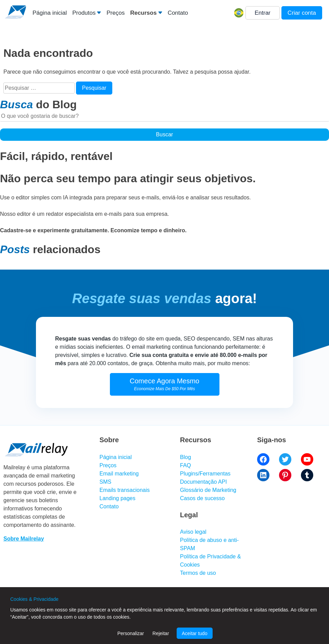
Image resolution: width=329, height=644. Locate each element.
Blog (186, 457)
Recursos (143, 13)
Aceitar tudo (195, 633)
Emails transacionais (125, 490)
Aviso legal (193, 532)
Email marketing (119, 474)
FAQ (186, 465)
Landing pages (118, 498)
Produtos (84, 13)
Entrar (263, 13)
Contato (178, 13)
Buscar (165, 134)
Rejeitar (161, 633)
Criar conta (302, 13)
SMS (106, 482)
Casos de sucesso (203, 498)
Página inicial (50, 13)
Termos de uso (198, 573)
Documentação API (204, 482)
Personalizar (131, 633)
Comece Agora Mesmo (164, 384)
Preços (116, 13)
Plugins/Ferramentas (205, 474)
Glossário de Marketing (208, 490)
